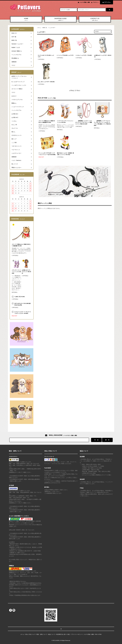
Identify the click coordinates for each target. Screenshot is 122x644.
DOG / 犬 (45, 28)
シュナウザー (52, 28)
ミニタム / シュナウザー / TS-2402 (84, 55)
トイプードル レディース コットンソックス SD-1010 (65, 122)
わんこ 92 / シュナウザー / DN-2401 (46, 82)
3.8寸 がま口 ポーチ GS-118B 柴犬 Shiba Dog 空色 (23, 304)
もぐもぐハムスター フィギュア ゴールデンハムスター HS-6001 (23, 313)
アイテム (106, 2)
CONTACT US (95, 19)
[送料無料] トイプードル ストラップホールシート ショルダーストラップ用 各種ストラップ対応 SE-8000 (102, 123)
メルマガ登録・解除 (85, 2)
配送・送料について (42, 634)
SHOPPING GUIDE (60, 19)
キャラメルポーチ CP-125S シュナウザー (46, 56)
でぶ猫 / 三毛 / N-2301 (20, 297)
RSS (96, 634)
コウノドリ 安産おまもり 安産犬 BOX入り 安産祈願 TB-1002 (47, 122)
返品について (52, 634)
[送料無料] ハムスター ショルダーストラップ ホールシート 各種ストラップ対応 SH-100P (84, 122)
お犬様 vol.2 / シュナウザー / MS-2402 (103, 56)
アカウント (96, 2)
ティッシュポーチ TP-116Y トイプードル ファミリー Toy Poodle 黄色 (47, 154)
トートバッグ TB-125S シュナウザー (65, 55)
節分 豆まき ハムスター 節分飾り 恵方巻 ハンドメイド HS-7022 (65, 154)
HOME (26, 19)
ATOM (100, 634)
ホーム (39, 28)
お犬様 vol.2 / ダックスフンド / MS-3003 (26, 272)
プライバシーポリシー (77, 634)
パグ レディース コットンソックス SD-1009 (16, 272)
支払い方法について (30, 634)
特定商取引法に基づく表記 (63, 634)
